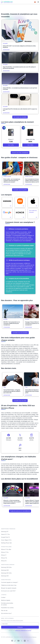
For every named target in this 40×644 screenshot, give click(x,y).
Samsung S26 (5, 570)
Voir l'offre (11, 145)
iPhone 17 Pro (5, 552)
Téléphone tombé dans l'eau (9, 585)
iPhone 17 (4, 555)
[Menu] (38, 2)
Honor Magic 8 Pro (6, 540)
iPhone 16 (4, 561)
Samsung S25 (5, 576)
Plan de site (4, 610)
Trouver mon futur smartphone (20, 153)
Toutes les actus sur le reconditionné (20, 511)
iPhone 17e (4, 558)
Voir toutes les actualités (20, 117)
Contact (3, 597)
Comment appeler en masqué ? (10, 582)
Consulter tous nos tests (20, 401)
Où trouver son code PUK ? (9, 591)
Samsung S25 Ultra (6, 573)
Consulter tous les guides (20, 190)
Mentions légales (6, 600)
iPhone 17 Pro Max (6, 549)
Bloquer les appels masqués (9, 588)
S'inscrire (20, 627)
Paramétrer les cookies (7, 608)
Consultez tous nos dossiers (20, 333)
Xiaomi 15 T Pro (5, 534)
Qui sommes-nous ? (6, 613)
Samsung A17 (5, 532)
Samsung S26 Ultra (6, 567)
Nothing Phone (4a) (6, 543)
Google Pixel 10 (5, 537)
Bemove (34, 637)
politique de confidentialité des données (23, 631)
